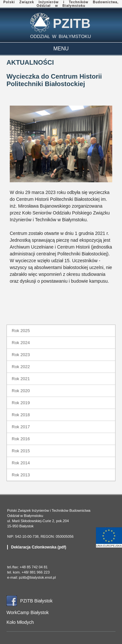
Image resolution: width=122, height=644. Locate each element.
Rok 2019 (21, 403)
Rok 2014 (21, 463)
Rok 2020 (21, 391)
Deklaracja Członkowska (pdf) (39, 547)
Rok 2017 (21, 427)
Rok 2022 (21, 367)
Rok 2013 (21, 475)
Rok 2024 (21, 343)
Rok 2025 (21, 331)
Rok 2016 (21, 439)
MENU (61, 49)
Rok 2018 (21, 415)
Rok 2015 (21, 451)
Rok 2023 (21, 355)
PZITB (72, 23)
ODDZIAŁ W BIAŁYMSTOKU (61, 36)
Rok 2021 (21, 379)
